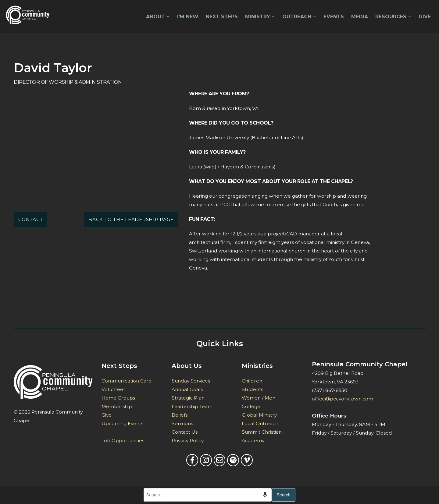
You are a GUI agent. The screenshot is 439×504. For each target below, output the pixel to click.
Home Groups (118, 398)
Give (425, 17)
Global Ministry (259, 415)
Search (284, 495)
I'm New (188, 17)
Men (270, 398)
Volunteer (113, 389)
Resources (393, 17)
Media (360, 17)
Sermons (182, 423)
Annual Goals (187, 389)
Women (251, 398)
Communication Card (127, 381)
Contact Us (185, 432)
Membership (117, 406)
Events (334, 17)
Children (252, 381)
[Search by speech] (265, 495)
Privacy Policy (188, 441)
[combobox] (208, 495)
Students (252, 389)
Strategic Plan (188, 398)
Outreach (299, 17)
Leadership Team (193, 406)
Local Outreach (260, 423)
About (158, 17)
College (251, 406)
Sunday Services (191, 381)
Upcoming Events (122, 423)
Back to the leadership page (131, 219)
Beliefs (180, 415)
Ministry (260, 17)
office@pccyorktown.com (343, 399)
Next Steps (222, 17)
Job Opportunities (123, 441)
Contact (30, 219)
